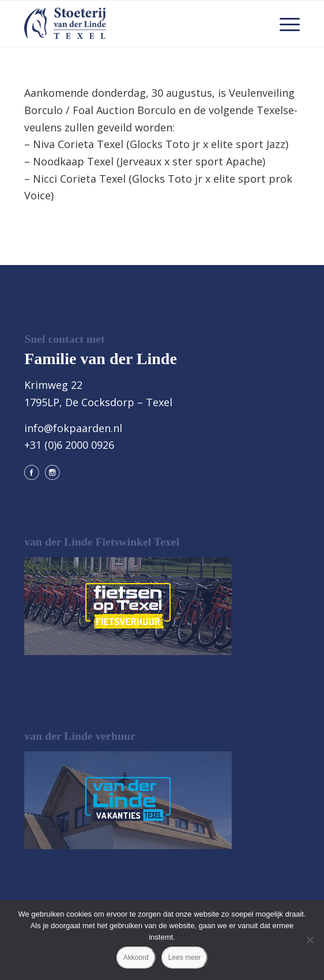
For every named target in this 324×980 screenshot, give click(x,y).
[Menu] (284, 24)
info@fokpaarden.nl (73, 428)
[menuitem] (284, 24)
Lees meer (185, 958)
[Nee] (310, 940)
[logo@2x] (134, 24)
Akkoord (136, 958)
